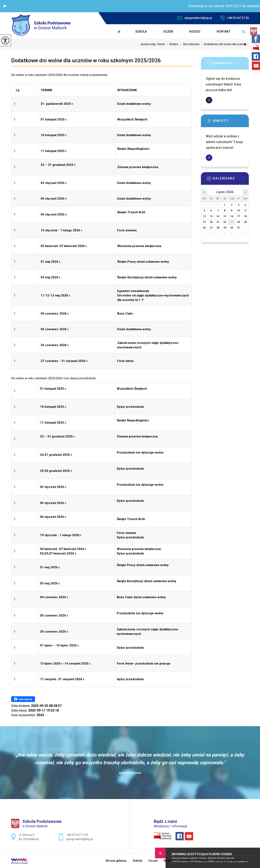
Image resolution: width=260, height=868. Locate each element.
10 (238, 211)
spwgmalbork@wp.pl (195, 18)
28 (218, 228)
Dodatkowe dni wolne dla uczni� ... (224, 44)
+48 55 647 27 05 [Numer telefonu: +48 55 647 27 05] (77, 835)
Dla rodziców (189, 44)
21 (218, 222)
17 (238, 216)
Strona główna (119, 32)
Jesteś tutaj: (149, 44)
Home (161, 44)
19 (204, 222)
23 (232, 222)
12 (204, 216)
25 (245, 222)
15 (225, 216)
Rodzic (195, 32)
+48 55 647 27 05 (235, 18)
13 (211, 216)
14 (218, 216)
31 (238, 228)
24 (238, 222)
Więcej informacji (209, 100)
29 (225, 228)
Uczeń (168, 32)
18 (245, 216)
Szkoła (141, 32)
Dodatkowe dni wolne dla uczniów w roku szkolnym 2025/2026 (86, 60)
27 (211, 228)
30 (232, 228)
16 (232, 216)
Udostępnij (23, 699)
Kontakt (224, 32)
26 (204, 228)
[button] (5, 6)
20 (211, 222)
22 (225, 222)
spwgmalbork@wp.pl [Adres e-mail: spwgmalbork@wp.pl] (80, 839)
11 (245, 211)
